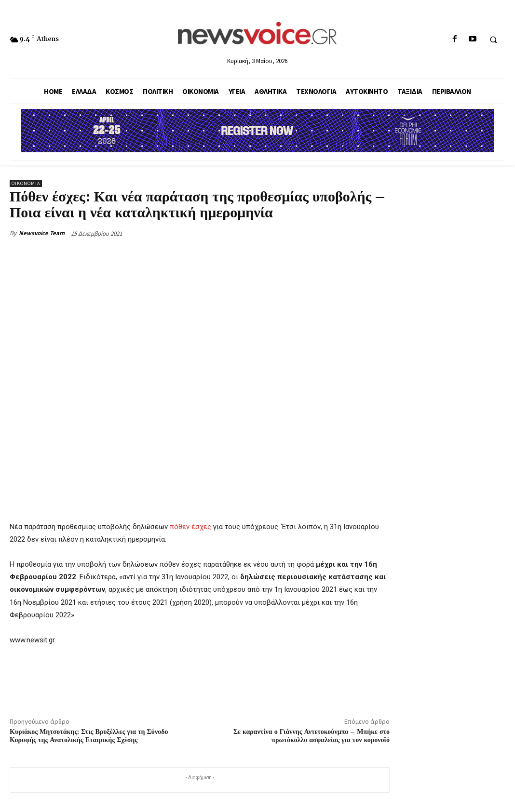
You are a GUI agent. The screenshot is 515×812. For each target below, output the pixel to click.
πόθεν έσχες (190, 527)
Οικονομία (26, 183)
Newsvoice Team (42, 233)
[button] (493, 40)
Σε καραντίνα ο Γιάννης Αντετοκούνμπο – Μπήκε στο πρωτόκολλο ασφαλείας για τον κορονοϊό (312, 736)
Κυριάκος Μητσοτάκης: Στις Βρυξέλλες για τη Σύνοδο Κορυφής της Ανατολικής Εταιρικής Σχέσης (89, 736)
